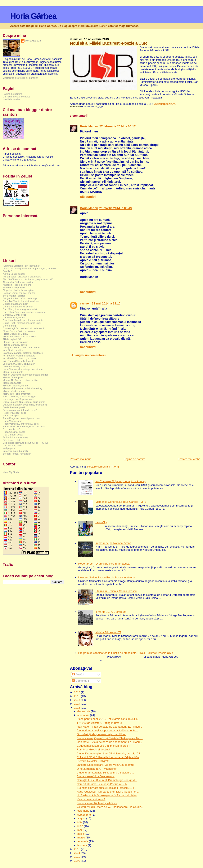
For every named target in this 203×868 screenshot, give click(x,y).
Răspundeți (88, 197)
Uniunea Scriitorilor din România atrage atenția (107, 577)
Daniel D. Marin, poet (14, 315)
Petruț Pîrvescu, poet (14, 413)
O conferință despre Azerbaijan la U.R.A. (101, 734)
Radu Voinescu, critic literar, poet (21, 424)
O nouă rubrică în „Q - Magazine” (97, 769)
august (82, 818)
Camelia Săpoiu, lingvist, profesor (21, 301)
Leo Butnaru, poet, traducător (19, 364)
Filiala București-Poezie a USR (19, 336)
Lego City (101, 522)
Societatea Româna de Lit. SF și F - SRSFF (26, 443)
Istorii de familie (11, 99)
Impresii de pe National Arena (113, 543)
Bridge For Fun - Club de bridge (20, 298)
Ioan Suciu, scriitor (13, 350)
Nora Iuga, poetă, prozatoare (18, 399)
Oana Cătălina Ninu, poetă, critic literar (24, 402)
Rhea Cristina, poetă (14, 432)
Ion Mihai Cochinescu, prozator (20, 358)
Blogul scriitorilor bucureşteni (18, 290)
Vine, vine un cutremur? (91, 799)
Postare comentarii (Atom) (103, 467)
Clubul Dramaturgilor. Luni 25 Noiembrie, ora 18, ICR (109, 753)
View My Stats (11, 472)
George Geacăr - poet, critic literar (21, 347)
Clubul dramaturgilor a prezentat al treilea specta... (107, 730)
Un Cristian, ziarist (13, 445)
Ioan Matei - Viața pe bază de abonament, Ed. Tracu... (109, 742)
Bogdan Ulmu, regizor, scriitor (19, 293)
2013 (78, 708)
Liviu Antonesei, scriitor (15, 366)
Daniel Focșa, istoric (14, 317)
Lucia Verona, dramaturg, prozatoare (23, 369)
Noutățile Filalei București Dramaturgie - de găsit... (107, 780)
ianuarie (83, 845)
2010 (78, 857)
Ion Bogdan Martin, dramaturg (19, 356)
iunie (81, 826)
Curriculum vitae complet (16, 97)
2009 (78, 861)
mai (80, 830)
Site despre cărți (12, 440)
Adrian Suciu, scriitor (14, 274)
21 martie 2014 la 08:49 (116, 208)
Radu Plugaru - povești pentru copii (22, 418)
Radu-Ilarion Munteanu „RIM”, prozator (24, 426)
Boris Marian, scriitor (14, 296)
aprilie (81, 834)
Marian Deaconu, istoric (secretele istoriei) (26, 375)
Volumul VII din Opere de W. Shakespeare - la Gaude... (110, 807)
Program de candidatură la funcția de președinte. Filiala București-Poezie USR (126, 653)
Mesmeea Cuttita (12, 383)
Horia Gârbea (33, 16)
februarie (83, 841)
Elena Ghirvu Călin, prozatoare (19, 331)
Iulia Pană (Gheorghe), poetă (19, 361)
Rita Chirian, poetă (13, 435)
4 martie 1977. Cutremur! (111, 612)
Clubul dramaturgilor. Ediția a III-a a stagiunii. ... (105, 773)
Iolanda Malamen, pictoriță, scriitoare (23, 353)
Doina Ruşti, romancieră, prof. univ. (22, 323)
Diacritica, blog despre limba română (23, 320)
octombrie (84, 811)
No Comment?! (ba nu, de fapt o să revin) (120, 481)
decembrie (84, 711)
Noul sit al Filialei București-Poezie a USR (102, 784)
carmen (85, 303)
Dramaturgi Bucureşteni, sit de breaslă (24, 328)
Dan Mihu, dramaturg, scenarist (20, 309)
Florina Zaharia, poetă (15, 345)
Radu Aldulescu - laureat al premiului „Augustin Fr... (108, 792)
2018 (78, 692)
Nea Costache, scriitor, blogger (19, 396)
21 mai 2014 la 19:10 (106, 303)
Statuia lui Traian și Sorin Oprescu (116, 591)
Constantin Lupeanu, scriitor (18, 306)
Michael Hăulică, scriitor (16, 385)
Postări (78, 674)
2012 (78, 849)
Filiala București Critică (15, 334)
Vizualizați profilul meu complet (20, 78)
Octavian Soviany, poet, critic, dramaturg (25, 405)
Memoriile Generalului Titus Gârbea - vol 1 (121, 502)
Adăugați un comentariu (89, 355)
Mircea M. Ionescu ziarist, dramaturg (23, 388)
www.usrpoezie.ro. (165, 104)
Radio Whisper (11, 415)
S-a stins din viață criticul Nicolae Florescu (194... (106, 788)
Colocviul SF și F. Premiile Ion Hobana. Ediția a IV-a (108, 757)
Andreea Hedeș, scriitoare (17, 285)
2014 (78, 704)
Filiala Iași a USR (12, 339)
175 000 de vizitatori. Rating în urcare (99, 723)
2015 (78, 700)
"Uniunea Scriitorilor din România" (21, 266)
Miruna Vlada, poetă (14, 391)
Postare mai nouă (81, 459)
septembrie (85, 815)
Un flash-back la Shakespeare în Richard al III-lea (107, 795)
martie (82, 838)
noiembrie (84, 715)
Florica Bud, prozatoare (15, 342)
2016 (78, 696)
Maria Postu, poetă (13, 372)
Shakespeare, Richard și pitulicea (97, 803)
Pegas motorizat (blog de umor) (20, 410)
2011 (78, 853)
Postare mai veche (189, 459)
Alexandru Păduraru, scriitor (18, 282)
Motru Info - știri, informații (17, 394)
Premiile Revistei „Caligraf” (93, 761)
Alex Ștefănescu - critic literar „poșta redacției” (28, 279)
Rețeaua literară (11, 429)
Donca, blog (9, 326)
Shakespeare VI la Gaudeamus (96, 776)
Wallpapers (9, 448)
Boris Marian (89, 126)
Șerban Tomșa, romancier (17, 454)
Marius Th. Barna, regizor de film (21, 380)
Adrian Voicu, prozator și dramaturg (22, 277)
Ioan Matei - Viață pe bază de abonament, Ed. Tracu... (109, 727)
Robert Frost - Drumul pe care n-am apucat (104, 564)
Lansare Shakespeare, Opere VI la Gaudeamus (105, 765)
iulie (80, 822)
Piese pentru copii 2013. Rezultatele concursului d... (108, 719)
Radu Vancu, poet (12, 421)
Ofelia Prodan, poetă (14, 407)
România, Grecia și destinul (93, 749)
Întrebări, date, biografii (15, 451)
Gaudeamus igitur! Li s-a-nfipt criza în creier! (103, 746)
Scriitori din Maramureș (15, 437)
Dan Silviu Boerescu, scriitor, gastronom (24, 312)
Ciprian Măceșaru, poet (15, 304)
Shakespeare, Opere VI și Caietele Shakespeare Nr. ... (110, 738)
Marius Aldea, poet (13, 377)
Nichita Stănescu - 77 (108, 632)
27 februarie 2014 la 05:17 (118, 126)
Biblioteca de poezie (14, 287)
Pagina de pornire (134, 459)
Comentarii (80, 681)
